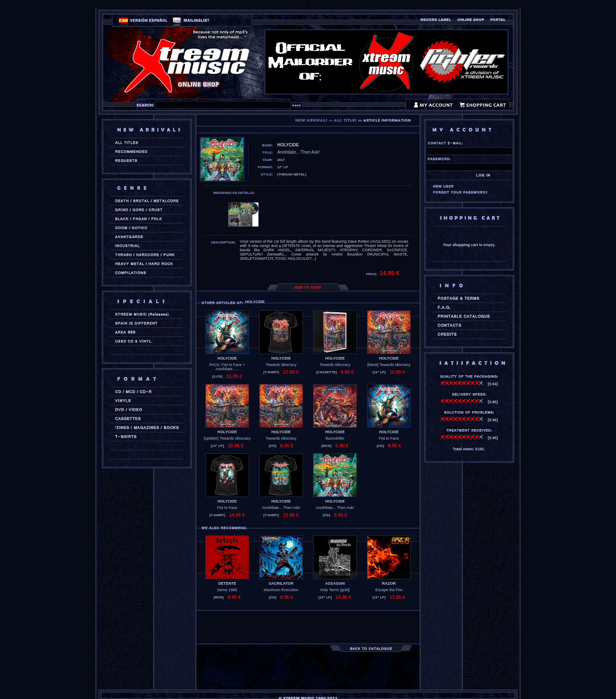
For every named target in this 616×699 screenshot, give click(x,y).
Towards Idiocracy (281, 365)
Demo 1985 (227, 590)
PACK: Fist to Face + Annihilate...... (227, 367)
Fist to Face (389, 438)
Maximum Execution (281, 590)
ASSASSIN (335, 583)
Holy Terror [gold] (335, 590)
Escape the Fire (389, 590)
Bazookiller (335, 438)
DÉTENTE (227, 583)
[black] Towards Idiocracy (389, 365)
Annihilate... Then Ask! (281, 508)
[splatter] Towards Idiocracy (227, 438)
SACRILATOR (281, 583)
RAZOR (389, 583)
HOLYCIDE (227, 358)
